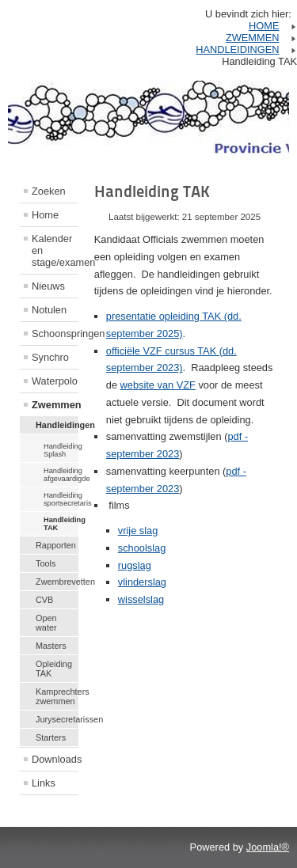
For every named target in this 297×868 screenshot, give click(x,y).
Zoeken (49, 191)
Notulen (49, 310)
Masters (51, 646)
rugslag (135, 565)
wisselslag (141, 599)
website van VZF (158, 385)
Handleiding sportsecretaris (61, 499)
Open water (46, 623)
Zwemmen (55, 405)
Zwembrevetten (57, 582)
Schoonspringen (55, 334)
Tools (46, 563)
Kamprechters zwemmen (57, 696)
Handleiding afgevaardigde (61, 475)
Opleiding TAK (54, 669)
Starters (51, 737)
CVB (44, 600)
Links (44, 783)
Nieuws (48, 286)
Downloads (55, 759)
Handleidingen (57, 425)
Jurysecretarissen (57, 719)
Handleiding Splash (61, 450)
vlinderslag (142, 582)
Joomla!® (268, 847)
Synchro (50, 357)
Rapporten (56, 545)
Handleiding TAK (61, 524)
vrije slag (138, 531)
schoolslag (142, 548)
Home (45, 215)
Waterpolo (55, 381)
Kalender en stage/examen (55, 250)
